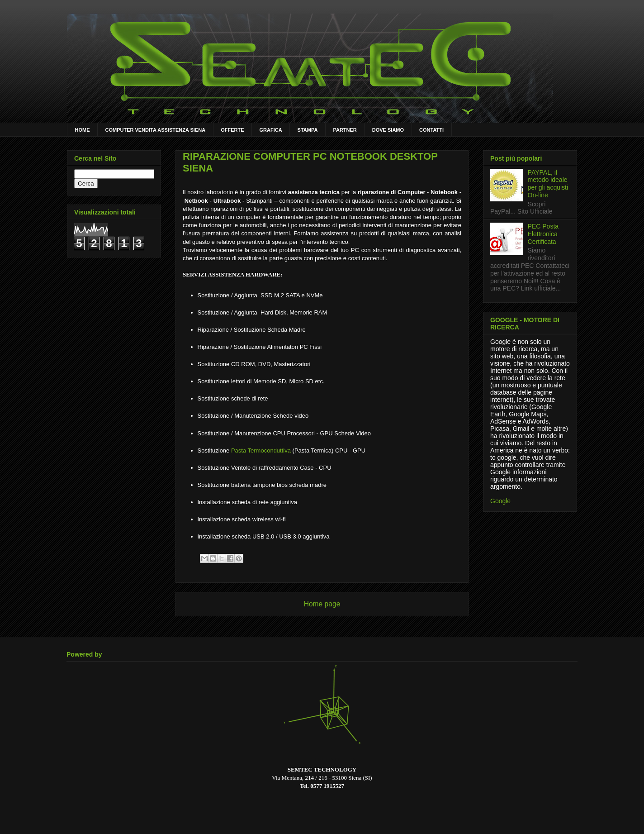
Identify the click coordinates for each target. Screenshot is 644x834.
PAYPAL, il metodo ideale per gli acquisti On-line (548, 184)
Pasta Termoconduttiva (261, 450)
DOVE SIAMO (388, 130)
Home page (322, 604)
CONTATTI (431, 130)
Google (500, 501)
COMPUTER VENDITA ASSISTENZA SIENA (156, 130)
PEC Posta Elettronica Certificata (543, 234)
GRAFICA (271, 130)
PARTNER (345, 130)
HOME (83, 130)
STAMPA (308, 130)
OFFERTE (232, 130)
